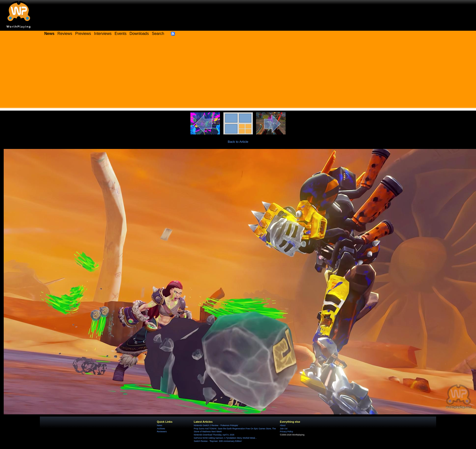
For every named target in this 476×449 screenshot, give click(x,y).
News (160, 425)
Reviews (65, 34)
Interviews (103, 34)
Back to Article (238, 142)
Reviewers (162, 432)
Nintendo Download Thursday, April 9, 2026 (214, 435)
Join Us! (284, 429)
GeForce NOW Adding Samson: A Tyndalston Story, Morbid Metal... (225, 438)
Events (121, 34)
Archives (161, 429)
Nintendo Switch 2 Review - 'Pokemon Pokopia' (216, 425)
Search (158, 34)
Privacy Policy (286, 432)
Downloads (139, 34)
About (283, 425)
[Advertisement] (238, 74)
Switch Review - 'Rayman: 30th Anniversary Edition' (218, 441)
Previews (83, 34)
